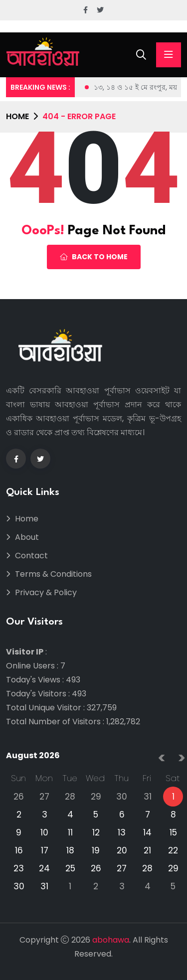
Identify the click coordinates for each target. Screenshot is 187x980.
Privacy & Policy (46, 592)
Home (17, 116)
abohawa (111, 940)
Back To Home (94, 257)
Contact (31, 556)
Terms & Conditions (53, 574)
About (27, 537)
